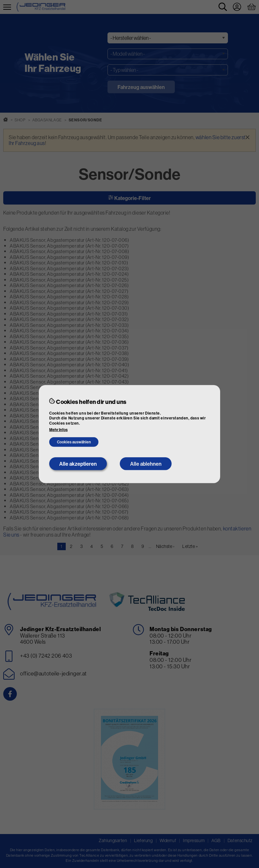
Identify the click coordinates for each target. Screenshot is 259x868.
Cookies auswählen (74, 442)
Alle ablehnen (146, 464)
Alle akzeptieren (78, 464)
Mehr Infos (58, 430)
